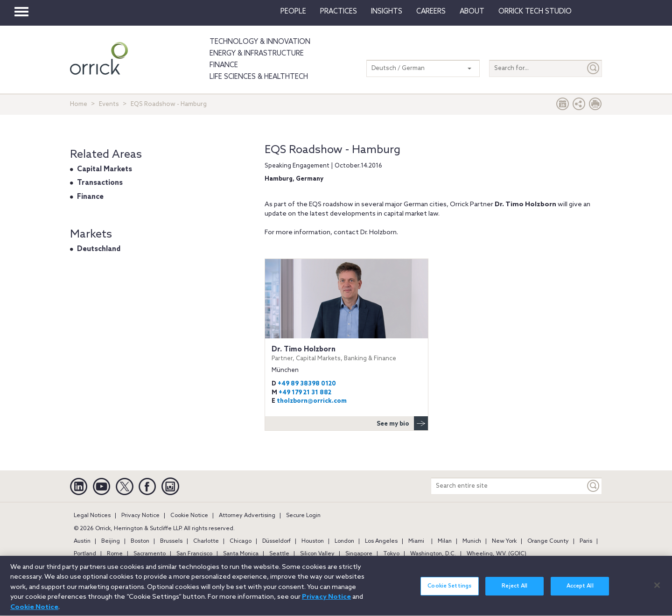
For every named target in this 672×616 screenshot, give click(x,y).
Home (79, 104)
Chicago (241, 541)
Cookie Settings (449, 591)
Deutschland (99, 249)
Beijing (111, 541)
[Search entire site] (508, 486)
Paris (586, 541)
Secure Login (303, 516)
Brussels (171, 541)
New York (504, 541)
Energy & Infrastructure (257, 54)
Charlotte (206, 541)
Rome (115, 554)
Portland (85, 554)
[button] (579, 106)
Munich (472, 541)
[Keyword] (594, 486)
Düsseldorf (276, 541)
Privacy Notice (140, 516)
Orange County (548, 541)
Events (109, 104)
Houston (313, 541)
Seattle (279, 554)
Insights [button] (387, 12)
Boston (140, 541)
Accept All (580, 591)
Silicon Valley (317, 554)
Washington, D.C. (433, 554)
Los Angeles (381, 541)
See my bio (402, 423)
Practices (339, 12)
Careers (431, 12)
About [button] (472, 12)
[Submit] (594, 68)
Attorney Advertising (247, 516)
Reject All (514, 591)
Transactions (100, 183)
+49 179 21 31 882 (305, 393)
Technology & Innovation (260, 42)
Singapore (359, 554)
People (293, 12)
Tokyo (391, 554)
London (344, 541)
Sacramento (150, 554)
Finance (224, 65)
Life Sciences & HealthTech (259, 77)
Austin (82, 541)
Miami (416, 541)
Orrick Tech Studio (535, 12)
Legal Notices (92, 516)
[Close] (657, 589)
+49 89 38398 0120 (307, 384)
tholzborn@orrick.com (312, 401)
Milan (445, 541)
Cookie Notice (189, 516)
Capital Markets (105, 169)
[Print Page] (595, 106)
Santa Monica (241, 554)
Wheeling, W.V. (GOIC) (497, 554)
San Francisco (194, 554)
